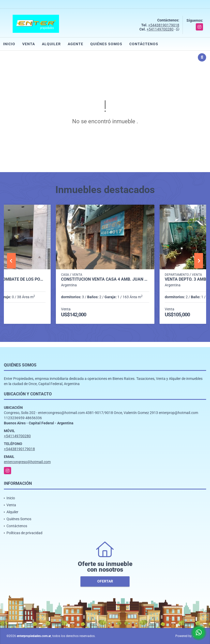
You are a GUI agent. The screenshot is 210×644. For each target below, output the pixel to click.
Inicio (9, 44)
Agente (76, 44)
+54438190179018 (164, 25)
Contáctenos (144, 44)
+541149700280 (160, 29)
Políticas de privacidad (24, 533)
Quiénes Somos (106, 44)
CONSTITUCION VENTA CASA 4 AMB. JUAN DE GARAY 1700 (105, 279)
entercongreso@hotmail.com (27, 462)
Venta (29, 44)
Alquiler (51, 44)
